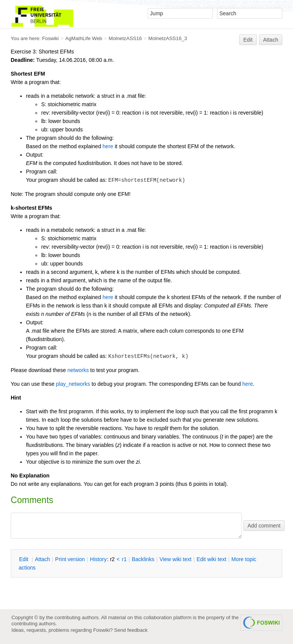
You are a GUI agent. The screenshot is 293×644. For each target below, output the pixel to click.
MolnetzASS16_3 (168, 38)
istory (98, 559)
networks (78, 370)
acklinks (143, 559)
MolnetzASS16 (125, 38)
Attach (271, 40)
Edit (248, 40)
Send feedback (131, 630)
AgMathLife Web (84, 38)
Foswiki (50, 38)
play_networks (73, 384)
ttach (42, 559)
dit (24, 559)
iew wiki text (175, 559)
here (108, 146)
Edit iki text (211, 559)
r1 (124, 559)
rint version (70, 559)
